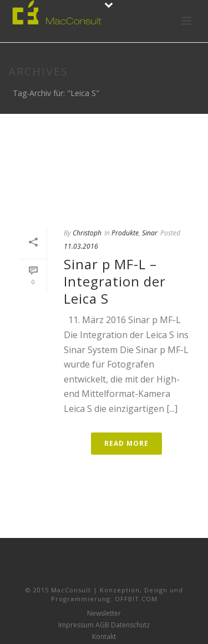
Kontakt (104, 637)
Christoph (87, 233)
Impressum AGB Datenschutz (104, 625)
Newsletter (104, 613)
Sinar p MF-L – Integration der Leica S (115, 281)
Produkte (125, 233)
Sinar (150, 233)
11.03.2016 (81, 246)
